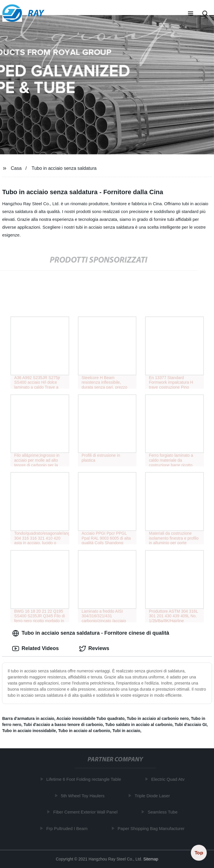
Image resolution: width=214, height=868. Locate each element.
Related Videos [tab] (35, 649)
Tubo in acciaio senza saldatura (64, 168)
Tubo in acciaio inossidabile (29, 731)
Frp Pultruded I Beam (68, 828)
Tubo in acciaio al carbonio (84, 731)
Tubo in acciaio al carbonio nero (158, 718)
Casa (16, 168)
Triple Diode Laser (153, 796)
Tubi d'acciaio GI (191, 725)
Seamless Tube (163, 812)
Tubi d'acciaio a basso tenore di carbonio (63, 725)
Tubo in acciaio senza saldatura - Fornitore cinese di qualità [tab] (91, 633)
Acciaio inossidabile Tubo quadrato (90, 718)
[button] (191, 14)
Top (199, 853)
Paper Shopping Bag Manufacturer (152, 828)
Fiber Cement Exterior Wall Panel (86, 812)
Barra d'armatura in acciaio (28, 718)
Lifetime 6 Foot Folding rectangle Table (85, 779)
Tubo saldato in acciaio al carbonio (139, 725)
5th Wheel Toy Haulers (84, 796)
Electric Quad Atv (169, 779)
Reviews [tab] (94, 649)
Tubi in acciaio (126, 731)
